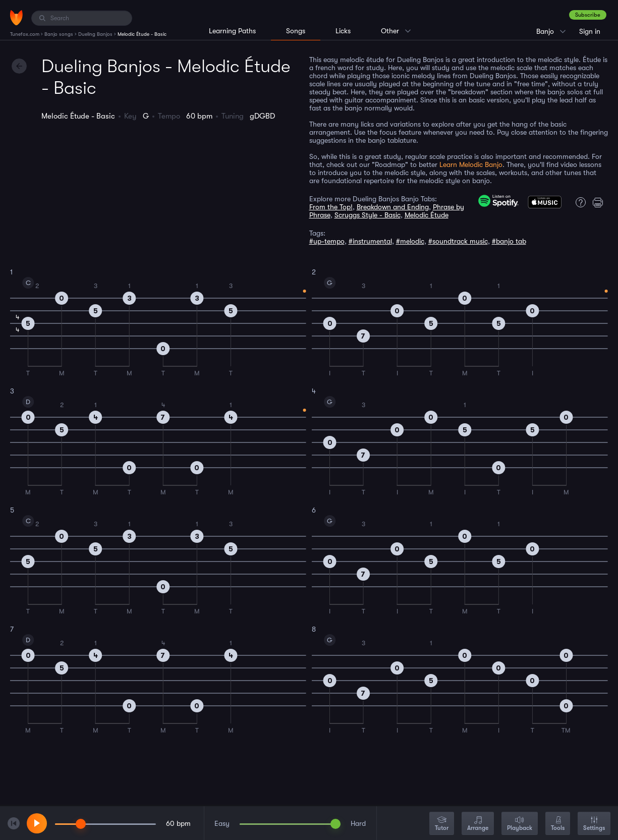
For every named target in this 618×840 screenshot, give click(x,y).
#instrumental (370, 241)
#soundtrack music (458, 241)
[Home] (16, 18)
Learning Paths (232, 31)
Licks (343, 31)
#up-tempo (327, 241)
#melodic (410, 241)
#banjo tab (509, 241)
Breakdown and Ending (393, 207)
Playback (520, 824)
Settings (594, 824)
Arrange (478, 824)
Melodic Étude (427, 215)
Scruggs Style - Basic (368, 215)
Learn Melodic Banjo (471, 164)
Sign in (590, 31)
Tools (558, 824)
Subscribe (588, 15)
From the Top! (331, 207)
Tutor (442, 824)
